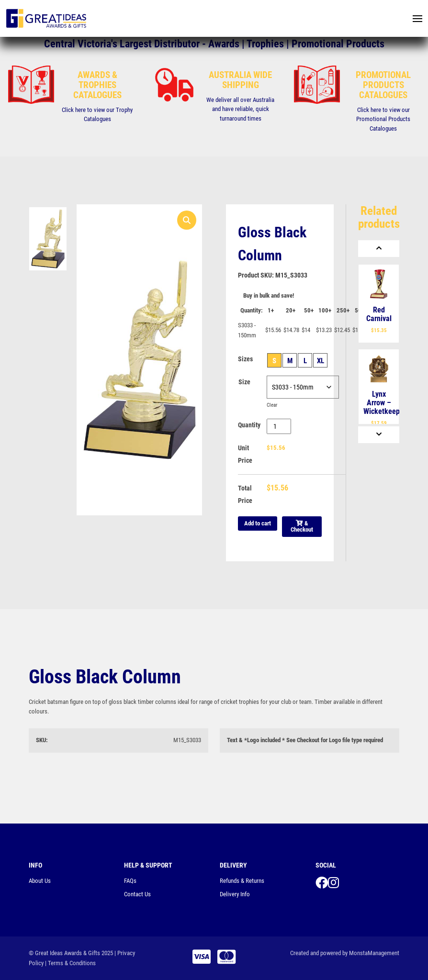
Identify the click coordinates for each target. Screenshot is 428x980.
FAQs (130, 881)
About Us (40, 881)
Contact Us (137, 894)
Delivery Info (235, 894)
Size (244, 382)
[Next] (379, 435)
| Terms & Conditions (70, 963)
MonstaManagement (374, 953)
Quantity (249, 425)
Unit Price (245, 454)
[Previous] (379, 249)
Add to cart (258, 523)
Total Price (245, 494)
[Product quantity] (279, 426)
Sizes (245, 359)
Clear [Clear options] (273, 405)
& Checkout (302, 526)
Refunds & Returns (242, 881)
